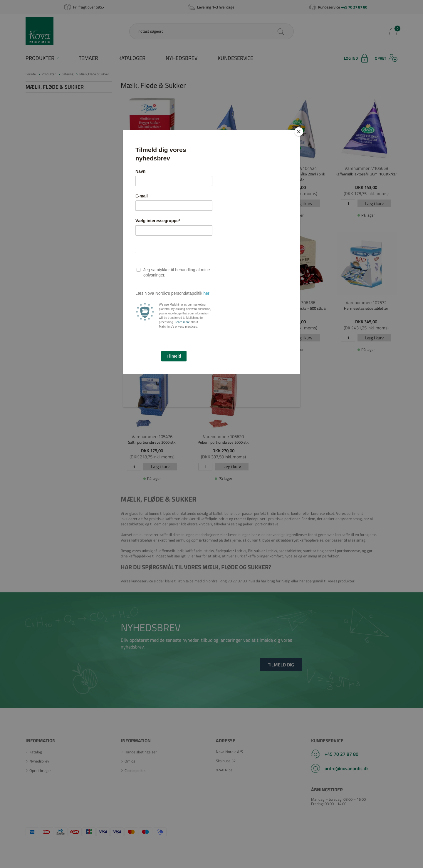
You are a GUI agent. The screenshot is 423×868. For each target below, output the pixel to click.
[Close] (299, 132)
